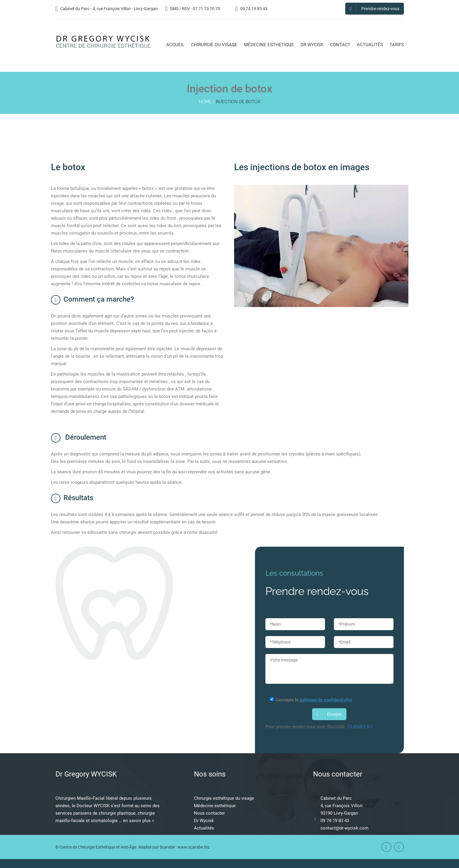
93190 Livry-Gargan (339, 813)
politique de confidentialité (325, 700)
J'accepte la (309, 700)
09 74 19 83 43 (251, 9)
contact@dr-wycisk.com (344, 828)
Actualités (204, 828)
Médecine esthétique (215, 806)
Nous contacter (209, 813)
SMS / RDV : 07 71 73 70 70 (193, 9)
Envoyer (329, 714)
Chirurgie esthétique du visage (224, 798)
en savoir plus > (139, 821)
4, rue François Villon (341, 806)
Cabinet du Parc (336, 798)
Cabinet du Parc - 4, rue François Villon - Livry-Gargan (107, 9)
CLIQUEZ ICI (360, 727)
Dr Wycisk (204, 821)
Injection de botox (238, 102)
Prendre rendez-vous (374, 9)
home (205, 102)
